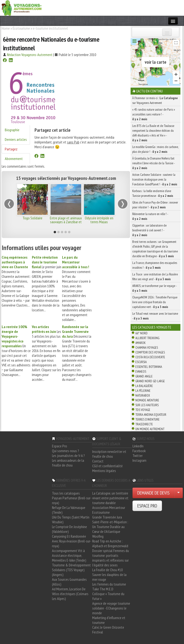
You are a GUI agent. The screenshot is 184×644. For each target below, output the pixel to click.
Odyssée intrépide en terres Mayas (99, 220)
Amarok (141, 343)
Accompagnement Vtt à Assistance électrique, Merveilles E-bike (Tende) (69, 555)
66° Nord (141, 333)
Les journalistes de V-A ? (68, 456)
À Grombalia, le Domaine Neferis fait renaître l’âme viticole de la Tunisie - (153, 163)
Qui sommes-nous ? (66, 451)
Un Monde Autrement (150, 429)
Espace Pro (60, 446)
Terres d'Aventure (147, 419)
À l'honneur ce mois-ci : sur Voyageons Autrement (155, 100)
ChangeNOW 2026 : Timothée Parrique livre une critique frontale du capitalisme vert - (155, 302)
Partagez (11, 149)
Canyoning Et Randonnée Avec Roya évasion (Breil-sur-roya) (72, 541)
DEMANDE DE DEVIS (153, 493)
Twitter (138, 456)
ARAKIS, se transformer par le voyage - (154, 288)
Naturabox (143, 395)
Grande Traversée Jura (107, 517)
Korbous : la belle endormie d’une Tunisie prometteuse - (153, 193)
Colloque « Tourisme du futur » (108, 596)
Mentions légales (104, 471)
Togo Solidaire (32, 218)
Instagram (139, 460)
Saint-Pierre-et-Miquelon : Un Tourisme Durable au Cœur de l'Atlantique (110, 527)
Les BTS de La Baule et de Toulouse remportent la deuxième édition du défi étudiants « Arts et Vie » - (153, 133)
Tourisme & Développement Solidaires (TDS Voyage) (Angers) (71, 570)
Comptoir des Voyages (150, 352)
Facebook (139, 451)
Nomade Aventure (147, 400)
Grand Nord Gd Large (150, 381)
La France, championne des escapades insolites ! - (155, 265)
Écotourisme (21, 28)
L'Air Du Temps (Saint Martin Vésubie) (71, 519)
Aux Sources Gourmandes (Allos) (69, 582)
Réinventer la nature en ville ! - (150, 216)
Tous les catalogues (66, 493)
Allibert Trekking (147, 338)
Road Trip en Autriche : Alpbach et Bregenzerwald (110, 543)
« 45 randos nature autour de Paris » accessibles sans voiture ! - (154, 114)
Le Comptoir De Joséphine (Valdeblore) (69, 529)
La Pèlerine (143, 391)
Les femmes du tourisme (109, 584)
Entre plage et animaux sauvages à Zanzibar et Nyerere (66, 222)
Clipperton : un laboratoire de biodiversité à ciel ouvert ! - (149, 230)
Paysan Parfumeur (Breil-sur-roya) (72, 500)
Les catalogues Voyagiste (152, 327)
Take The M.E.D (103, 589)
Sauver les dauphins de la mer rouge (109, 577)
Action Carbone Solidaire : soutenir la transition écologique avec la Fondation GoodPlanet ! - (155, 179)
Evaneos (141, 371)
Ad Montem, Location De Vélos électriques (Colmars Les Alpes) (70, 594)
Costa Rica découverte (150, 357)
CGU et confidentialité (107, 466)
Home (6, 28)
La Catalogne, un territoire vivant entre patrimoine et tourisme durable (110, 498)
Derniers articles (16, 139)
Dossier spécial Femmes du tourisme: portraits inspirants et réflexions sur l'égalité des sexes (111, 558)
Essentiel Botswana (149, 367)
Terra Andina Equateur (151, 415)
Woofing (98, 536)
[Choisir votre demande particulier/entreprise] (178, 493)
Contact (98, 461)
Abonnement (14, 159)
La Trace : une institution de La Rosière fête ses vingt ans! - (155, 277)
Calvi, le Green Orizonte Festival (108, 630)
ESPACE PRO (147, 506)
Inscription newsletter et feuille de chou (109, 454)
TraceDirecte (144, 424)
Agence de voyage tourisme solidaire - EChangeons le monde (111, 608)
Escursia (141, 362)
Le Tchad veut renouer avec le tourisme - (155, 316)
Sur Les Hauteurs (147, 405)
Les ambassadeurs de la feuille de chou (68, 463)
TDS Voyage (143, 410)
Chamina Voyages (147, 348)
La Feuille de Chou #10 (107, 570)
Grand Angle (144, 376)
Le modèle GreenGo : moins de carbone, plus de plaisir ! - (155, 149)
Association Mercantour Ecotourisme (109, 510)
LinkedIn (138, 446)
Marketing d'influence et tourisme (109, 620)
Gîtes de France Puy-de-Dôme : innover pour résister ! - (155, 205)
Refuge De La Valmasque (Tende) (69, 510)
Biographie (12, 130)
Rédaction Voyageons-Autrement (30, 55)
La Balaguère (144, 386)
